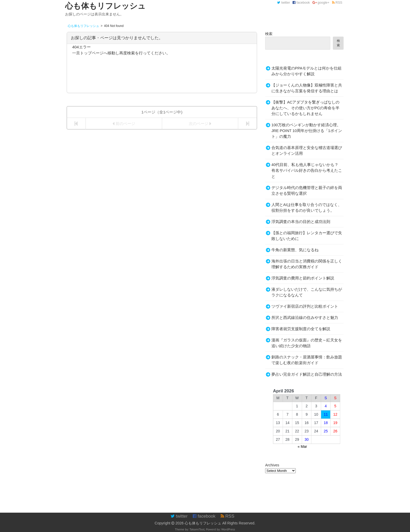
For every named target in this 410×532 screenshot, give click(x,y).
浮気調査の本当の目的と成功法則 (301, 222)
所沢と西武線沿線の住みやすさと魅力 (305, 318)
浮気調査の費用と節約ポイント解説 (303, 278)
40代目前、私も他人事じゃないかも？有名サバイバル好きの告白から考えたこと (307, 170)
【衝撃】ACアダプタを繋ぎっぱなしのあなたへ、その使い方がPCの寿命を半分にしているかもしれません (305, 108)
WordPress (228, 529)
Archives (272, 465)
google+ (321, 3)
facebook (301, 3)
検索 (269, 34)
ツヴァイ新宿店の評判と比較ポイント (305, 306)
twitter (284, 3)
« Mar (302, 447)
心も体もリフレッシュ (203, 523)
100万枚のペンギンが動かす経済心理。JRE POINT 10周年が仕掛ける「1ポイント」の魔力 (307, 131)
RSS (337, 3)
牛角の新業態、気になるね (295, 250)
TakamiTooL (197, 529)
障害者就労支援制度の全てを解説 (301, 329)
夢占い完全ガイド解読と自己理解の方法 (307, 374)
